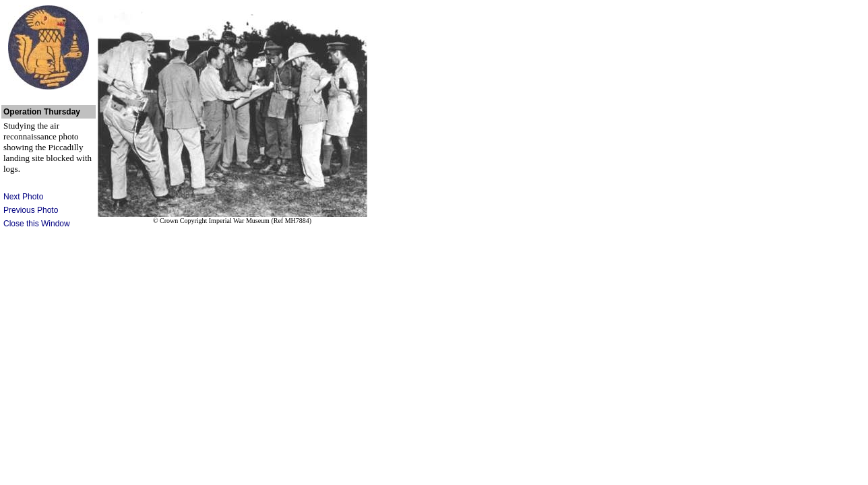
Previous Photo (31, 210)
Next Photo (23, 197)
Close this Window (37, 224)
